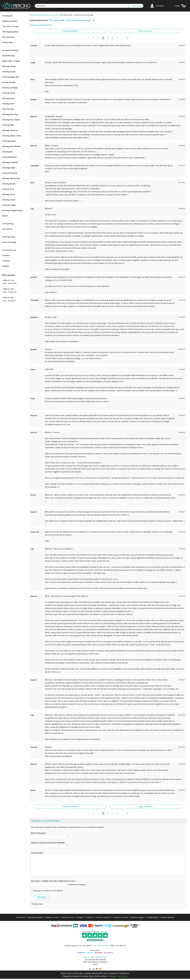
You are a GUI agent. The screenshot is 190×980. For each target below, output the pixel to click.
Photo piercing (9, 237)
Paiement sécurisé (103, 917)
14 (127, 38)
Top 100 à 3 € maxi (10, 26)
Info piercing (8, 224)
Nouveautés (8, 16)
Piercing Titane (9, 200)
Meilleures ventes (10, 21)
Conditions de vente (120, 917)
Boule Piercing (8, 56)
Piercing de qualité (10, 32)
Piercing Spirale (9, 184)
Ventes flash (8, 42)
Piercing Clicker (9, 93)
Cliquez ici (68, 976)
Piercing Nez (8, 152)
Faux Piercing (8, 109)
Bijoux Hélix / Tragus (11, 61)
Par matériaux (9, 37)
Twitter (90, 953)
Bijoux (5, 216)
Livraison (6, 261)
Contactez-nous (9, 250)
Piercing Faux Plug (10, 114)
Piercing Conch (9, 98)
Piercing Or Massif (10, 162)
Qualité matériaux (167, 917)
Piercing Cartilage (10, 88)
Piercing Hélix (8, 125)
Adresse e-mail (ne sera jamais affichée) (48, 843)
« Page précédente (70, 31)
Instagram (108, 953)
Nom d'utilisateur (38, 833)
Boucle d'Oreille (9, 82)
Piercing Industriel (10, 130)
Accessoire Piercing (10, 50)
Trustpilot (104, 932)
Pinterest (99, 953)
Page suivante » (146, 31)
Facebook (81, 953)
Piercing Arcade (9, 72)
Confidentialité (152, 917)
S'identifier (160, 6)
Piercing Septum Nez (11, 178)
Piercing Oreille (9, 168)
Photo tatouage (9, 242)
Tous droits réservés (100, 945)
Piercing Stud (8, 189)
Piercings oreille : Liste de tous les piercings (70, 20)
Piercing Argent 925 (11, 77)
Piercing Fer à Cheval (11, 120)
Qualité (6, 266)
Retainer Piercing (10, 173)
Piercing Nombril (9, 157)
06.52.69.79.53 (101, 957)
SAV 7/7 (87, 957)
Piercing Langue (9, 141)
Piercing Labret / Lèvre (12, 136)
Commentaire (37, 853)
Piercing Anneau (9, 66)
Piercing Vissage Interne (13, 210)
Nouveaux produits (35, 917)
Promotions (20, 917)
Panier (177, 6)
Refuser (112, 976)
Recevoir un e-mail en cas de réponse (48, 891)
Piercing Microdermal (11, 146)
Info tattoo (7, 229)
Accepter (123, 976)
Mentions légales (137, 917)
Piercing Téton (9, 194)
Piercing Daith (8, 104)
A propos (6, 255)
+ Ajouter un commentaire (40, 25)
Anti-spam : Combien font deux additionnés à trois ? (53, 881)
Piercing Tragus (9, 205)
